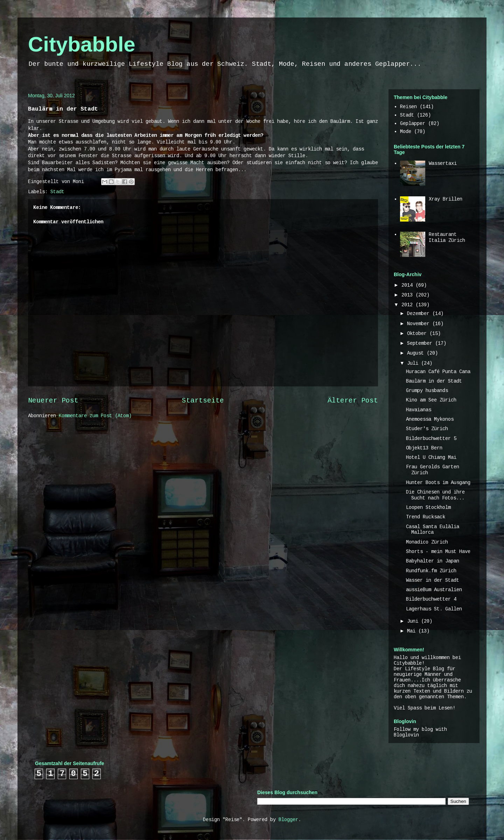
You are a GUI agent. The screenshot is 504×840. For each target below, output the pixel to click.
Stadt (57, 192)
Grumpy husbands (427, 391)
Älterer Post (353, 401)
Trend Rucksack (426, 517)
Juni (414, 621)
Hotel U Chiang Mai (431, 457)
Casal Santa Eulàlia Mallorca (433, 530)
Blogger (288, 820)
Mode (406, 132)
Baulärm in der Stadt (434, 381)
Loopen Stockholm (428, 507)
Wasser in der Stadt (433, 580)
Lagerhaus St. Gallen (434, 609)
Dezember (420, 314)
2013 (408, 295)
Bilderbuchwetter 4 (431, 599)
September (421, 343)
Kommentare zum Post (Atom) (95, 416)
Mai (413, 631)
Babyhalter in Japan (433, 561)
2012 (408, 305)
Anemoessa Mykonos (430, 419)
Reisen (408, 107)
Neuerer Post (53, 401)
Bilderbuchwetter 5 (431, 439)
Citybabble (82, 44)
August (417, 353)
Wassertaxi (443, 163)
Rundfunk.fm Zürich (431, 571)
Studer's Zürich (427, 429)
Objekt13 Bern (424, 448)
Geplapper (413, 124)
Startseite (203, 401)
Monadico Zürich (427, 542)
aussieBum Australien (434, 590)
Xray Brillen (446, 199)
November (420, 324)
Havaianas (419, 410)
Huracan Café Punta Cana (438, 372)
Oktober (418, 334)
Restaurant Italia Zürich (447, 237)
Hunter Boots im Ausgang (438, 483)
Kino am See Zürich (431, 400)
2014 (408, 285)
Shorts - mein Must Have (438, 552)
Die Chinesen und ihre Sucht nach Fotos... (435, 495)
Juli (414, 363)
